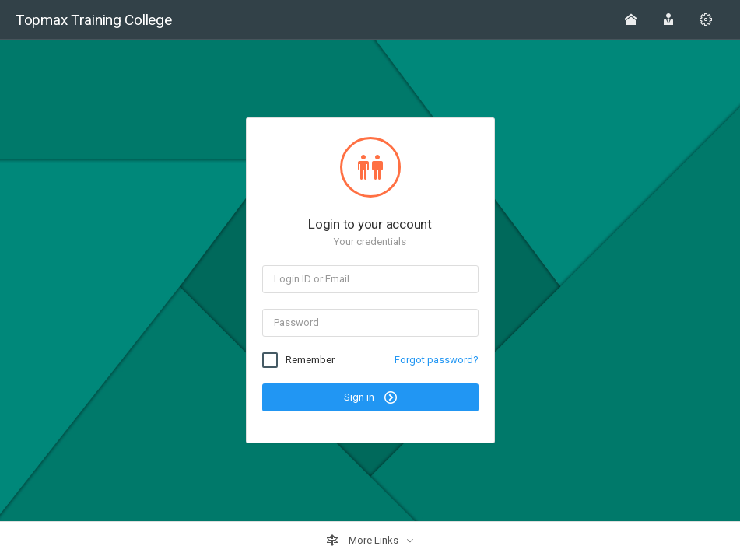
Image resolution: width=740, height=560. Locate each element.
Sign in (370, 397)
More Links (363, 541)
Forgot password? (437, 360)
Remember (310, 360)
